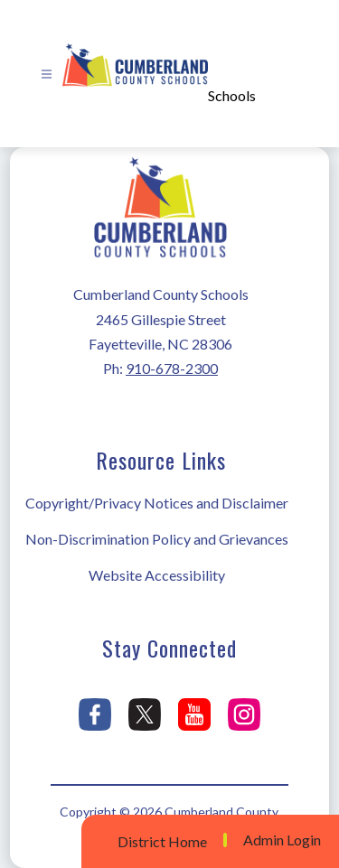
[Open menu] (47, 75)
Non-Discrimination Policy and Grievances (157, 539)
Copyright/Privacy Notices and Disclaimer (157, 503)
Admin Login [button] (282, 840)
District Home (162, 841)
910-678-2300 (172, 368)
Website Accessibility (157, 575)
